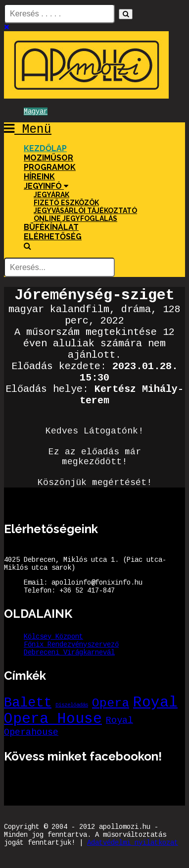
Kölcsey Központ (53, 637)
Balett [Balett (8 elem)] (28, 703)
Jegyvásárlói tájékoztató (85, 211)
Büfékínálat (51, 227)
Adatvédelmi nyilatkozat (133, 843)
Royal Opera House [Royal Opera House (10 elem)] (91, 711)
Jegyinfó (46, 186)
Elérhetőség (53, 237)
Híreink (39, 177)
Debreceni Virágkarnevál (69, 652)
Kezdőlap (45, 148)
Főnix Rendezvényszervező (71, 645)
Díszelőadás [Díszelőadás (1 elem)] (72, 705)
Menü (28, 130)
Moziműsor (48, 158)
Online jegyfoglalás (75, 218)
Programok (50, 167)
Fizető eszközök (66, 203)
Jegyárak (51, 195)
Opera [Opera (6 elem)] (111, 703)
